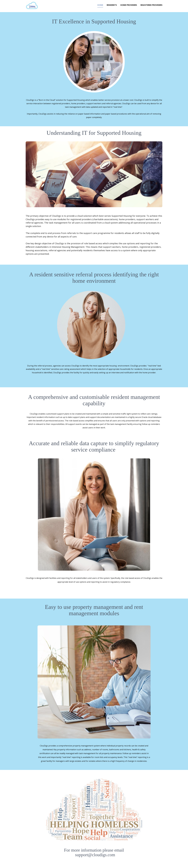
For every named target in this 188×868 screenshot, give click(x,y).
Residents (112, 5)
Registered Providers (151, 5)
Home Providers (129, 5)
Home (100, 5)
